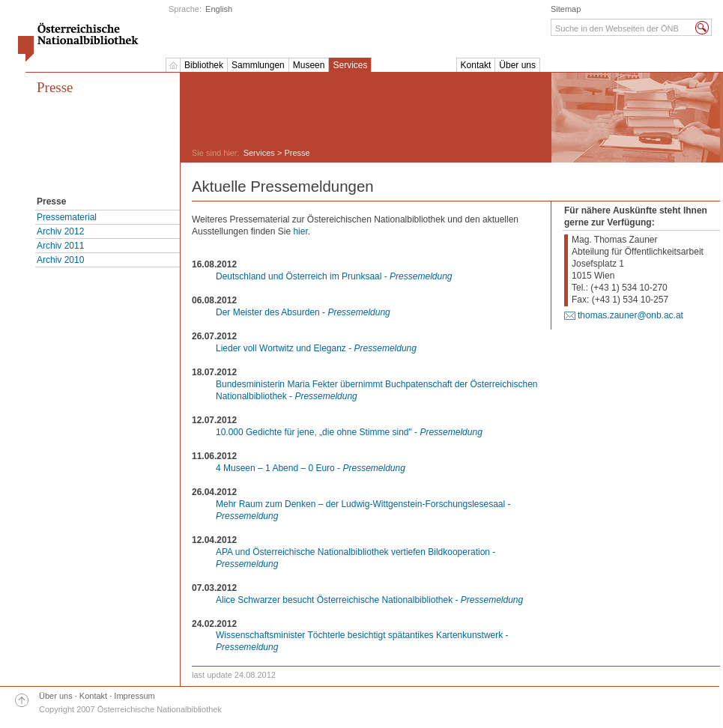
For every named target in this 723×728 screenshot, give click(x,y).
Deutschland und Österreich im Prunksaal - (334, 276)
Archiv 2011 (60, 246)
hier (300, 231)
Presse (55, 87)
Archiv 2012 (60, 231)
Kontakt (476, 65)
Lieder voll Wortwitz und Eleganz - (316, 348)
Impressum (134, 696)
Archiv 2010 (60, 260)
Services (350, 65)
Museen (309, 65)
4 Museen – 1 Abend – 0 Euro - (311, 468)
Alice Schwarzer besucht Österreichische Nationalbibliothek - (369, 600)
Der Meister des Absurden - (303, 312)
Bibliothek (204, 65)
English (219, 9)
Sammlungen (258, 65)
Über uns (517, 65)
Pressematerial (67, 217)
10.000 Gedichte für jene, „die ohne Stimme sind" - (349, 432)
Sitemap (566, 9)
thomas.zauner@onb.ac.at (630, 315)
